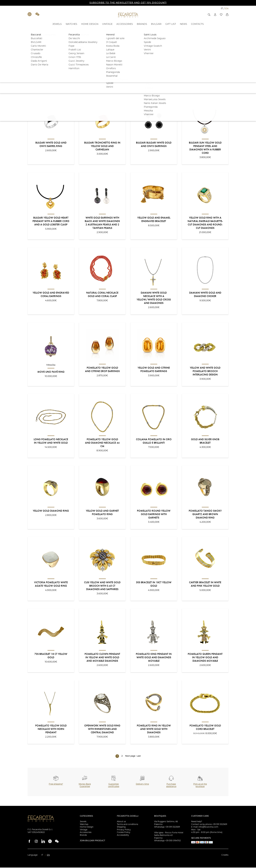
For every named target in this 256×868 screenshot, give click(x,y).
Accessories (86, 833)
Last (139, 757)
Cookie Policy (124, 833)
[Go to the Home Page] (128, 15)
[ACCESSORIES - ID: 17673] (125, 24)
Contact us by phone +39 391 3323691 (209, 825)
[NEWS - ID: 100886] (184, 24)
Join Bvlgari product (92, 841)
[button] (209, 15)
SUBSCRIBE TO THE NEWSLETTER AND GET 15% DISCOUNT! (128, 3)
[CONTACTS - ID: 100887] (197, 24)
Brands (83, 836)
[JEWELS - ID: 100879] (57, 24)
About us (121, 822)
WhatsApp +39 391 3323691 (167, 828)
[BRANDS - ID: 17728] (142, 24)
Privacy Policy (124, 830)
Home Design (87, 828)
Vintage (84, 830)
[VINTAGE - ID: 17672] (107, 24)
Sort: (30, 91)
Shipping (121, 828)
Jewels (83, 822)
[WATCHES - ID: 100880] (71, 24)
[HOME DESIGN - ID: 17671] (90, 24)
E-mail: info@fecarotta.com (205, 828)
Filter (218, 71)
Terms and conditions (128, 825)
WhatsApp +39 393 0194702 (167, 841)
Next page (130, 757)
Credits (225, 856)
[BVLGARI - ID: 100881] (156, 24)
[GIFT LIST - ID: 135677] (171, 24)
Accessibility (123, 836)
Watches (84, 825)
